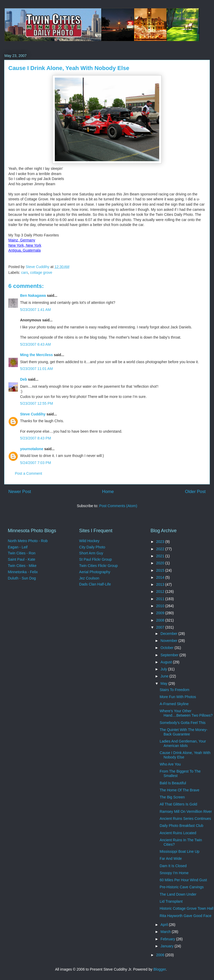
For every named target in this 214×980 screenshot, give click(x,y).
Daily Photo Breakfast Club (182, 826)
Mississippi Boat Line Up (180, 851)
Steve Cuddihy (33, 414)
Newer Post (20, 492)
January (168, 946)
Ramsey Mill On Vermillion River (186, 811)
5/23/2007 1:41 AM (35, 310)
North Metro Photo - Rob (28, 541)
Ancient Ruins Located (178, 833)
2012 (161, 592)
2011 (161, 599)
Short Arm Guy (91, 553)
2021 (161, 556)
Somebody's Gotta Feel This (183, 723)
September (170, 655)
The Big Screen (172, 797)
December (169, 634)
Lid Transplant (171, 901)
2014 (161, 577)
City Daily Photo (92, 547)
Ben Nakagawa (33, 295)
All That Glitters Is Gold (179, 804)
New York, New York (25, 245)
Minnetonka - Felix (23, 572)
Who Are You (170, 764)
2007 (161, 627)
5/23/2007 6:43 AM (35, 344)
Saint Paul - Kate (22, 559)
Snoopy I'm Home (174, 873)
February (168, 939)
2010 (161, 606)
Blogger (160, 969)
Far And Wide (171, 859)
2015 (161, 570)
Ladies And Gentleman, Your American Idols (183, 743)
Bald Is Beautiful (173, 783)
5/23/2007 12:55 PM (37, 403)
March (166, 932)
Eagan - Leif (18, 547)
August (167, 662)
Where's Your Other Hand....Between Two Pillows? (186, 713)
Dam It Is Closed (173, 866)
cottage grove (41, 272)
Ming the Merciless (36, 355)
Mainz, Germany (22, 240)
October (168, 648)
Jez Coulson (89, 578)
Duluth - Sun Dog (22, 578)
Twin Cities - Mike (22, 566)
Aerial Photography (95, 572)
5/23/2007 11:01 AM (36, 369)
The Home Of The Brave (180, 790)
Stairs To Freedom (175, 690)
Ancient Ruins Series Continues (185, 819)
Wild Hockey (89, 541)
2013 (161, 584)
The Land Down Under (178, 894)
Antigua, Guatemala (25, 250)
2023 (161, 542)
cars (25, 272)
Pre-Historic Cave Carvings (182, 887)
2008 (161, 620)
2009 (161, 613)
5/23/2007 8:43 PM (35, 438)
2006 (161, 955)
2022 (161, 549)
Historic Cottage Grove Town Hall (187, 908)
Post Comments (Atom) (118, 506)
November (169, 641)
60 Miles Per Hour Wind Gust (183, 880)
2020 (161, 563)
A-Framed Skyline (174, 704)
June (165, 676)
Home (108, 492)
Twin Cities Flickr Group (98, 566)
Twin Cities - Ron (22, 553)
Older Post (195, 492)
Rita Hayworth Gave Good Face (186, 916)
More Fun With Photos (178, 697)
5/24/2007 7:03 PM (35, 463)
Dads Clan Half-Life (95, 584)
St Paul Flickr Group (95, 559)
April (165, 925)
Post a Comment (28, 473)
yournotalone (32, 449)
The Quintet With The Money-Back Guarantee (184, 732)
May (164, 683)
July (164, 669)
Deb (23, 379)
